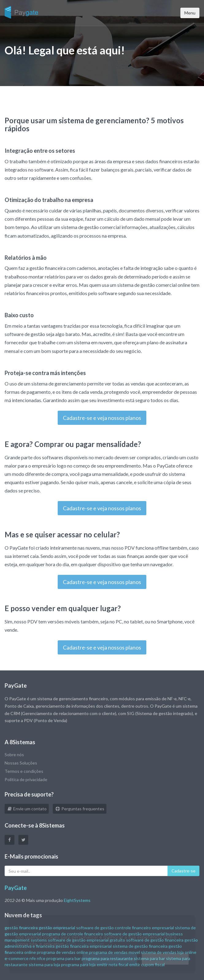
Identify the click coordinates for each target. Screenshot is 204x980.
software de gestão (95, 928)
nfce (41, 958)
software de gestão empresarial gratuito (87, 940)
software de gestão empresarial (134, 934)
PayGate (16, 888)
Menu (190, 13)
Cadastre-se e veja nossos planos (102, 418)
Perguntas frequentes (80, 809)
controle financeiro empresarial (144, 928)
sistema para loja (44, 964)
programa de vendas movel (114, 952)
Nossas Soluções (21, 763)
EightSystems (77, 900)
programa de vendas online (62, 952)
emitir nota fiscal (112, 964)
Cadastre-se (183, 871)
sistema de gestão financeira (140, 946)
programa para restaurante (107, 958)
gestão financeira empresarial (84, 946)
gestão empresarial (57, 928)
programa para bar (64, 958)
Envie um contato (27, 809)
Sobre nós (14, 755)
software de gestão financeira (155, 940)
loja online (187, 952)
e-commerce (17, 958)
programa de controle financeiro (73, 934)
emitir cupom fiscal (147, 964)
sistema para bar (149, 958)
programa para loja (78, 964)
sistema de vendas (159, 952)
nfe (33, 958)
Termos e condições (24, 771)
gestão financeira (21, 928)
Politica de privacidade (26, 779)
